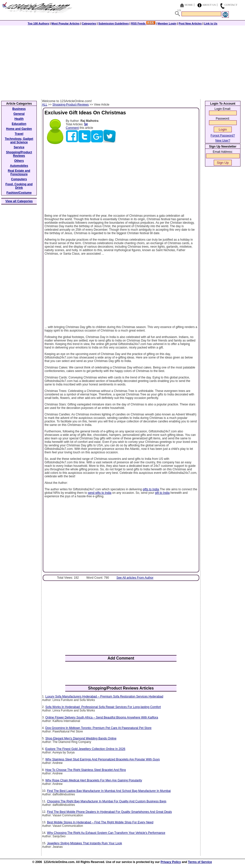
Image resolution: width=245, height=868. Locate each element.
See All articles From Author (135, 578)
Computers (19, 179)
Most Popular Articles (65, 23)
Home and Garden (19, 129)
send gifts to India (99, 493)
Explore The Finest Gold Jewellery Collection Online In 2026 (85, 749)
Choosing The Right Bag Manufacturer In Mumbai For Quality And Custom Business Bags (107, 801)
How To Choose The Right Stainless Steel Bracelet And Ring (85, 770)
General (19, 114)
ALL (45, 105)
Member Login (167, 23)
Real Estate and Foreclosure (19, 173)
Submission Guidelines (113, 23)
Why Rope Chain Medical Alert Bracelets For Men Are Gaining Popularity (94, 780)
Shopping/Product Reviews (19, 154)
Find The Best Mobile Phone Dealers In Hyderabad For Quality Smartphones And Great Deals (109, 812)
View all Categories (19, 201)
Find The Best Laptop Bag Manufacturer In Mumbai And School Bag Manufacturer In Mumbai (109, 791)
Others (19, 161)
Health (19, 119)
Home (189, 5)
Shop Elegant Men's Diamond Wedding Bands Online (81, 738)
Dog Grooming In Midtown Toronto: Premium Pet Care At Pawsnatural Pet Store (98, 728)
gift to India (162, 493)
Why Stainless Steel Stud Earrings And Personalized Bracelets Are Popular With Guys (102, 759)
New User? (223, 141)
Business (19, 109)
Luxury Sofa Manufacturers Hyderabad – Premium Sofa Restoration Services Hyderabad (104, 696)
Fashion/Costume (19, 193)
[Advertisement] (122, 62)
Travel (19, 134)
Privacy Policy (171, 862)
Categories (89, 23)
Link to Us (211, 23)
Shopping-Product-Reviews (71, 105)
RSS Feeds (143, 23)
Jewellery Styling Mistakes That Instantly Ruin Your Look (84, 843)
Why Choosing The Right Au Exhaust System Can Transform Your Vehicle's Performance (106, 833)
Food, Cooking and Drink (19, 186)
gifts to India (151, 489)
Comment (72, 128)
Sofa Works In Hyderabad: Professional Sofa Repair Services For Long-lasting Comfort (103, 707)
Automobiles (19, 166)
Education (19, 124)
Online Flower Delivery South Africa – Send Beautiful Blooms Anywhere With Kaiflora (102, 717)
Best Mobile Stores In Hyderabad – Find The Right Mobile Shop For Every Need (100, 822)
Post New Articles (190, 23)
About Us (209, 5)
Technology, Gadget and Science (19, 141)
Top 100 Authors (38, 23)
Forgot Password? (223, 136)
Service (19, 147)
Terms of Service (200, 862)
